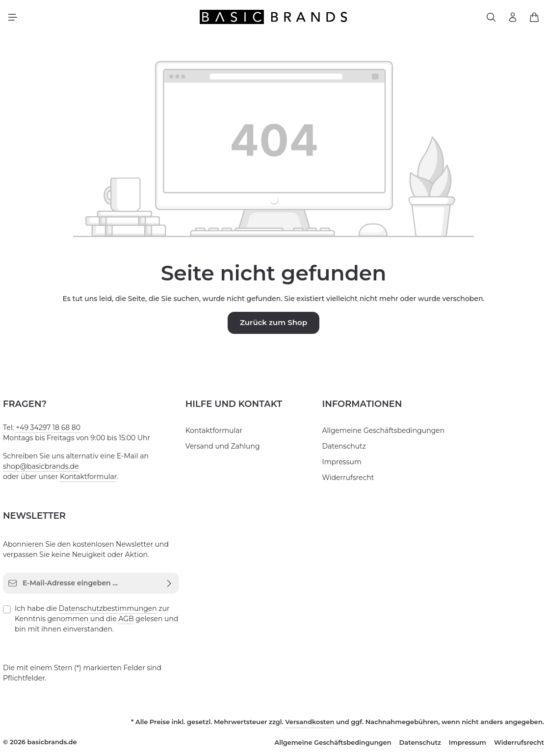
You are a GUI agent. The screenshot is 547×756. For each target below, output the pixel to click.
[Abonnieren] (169, 585)
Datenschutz (341, 448)
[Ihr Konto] (513, 19)
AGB (83, 621)
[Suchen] (491, 19)
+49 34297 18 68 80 (46, 429)
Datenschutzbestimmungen (96, 610)
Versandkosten (331, 723)
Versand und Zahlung (218, 448)
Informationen (359, 406)
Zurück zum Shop (273, 325)
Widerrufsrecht (344, 479)
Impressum (339, 464)
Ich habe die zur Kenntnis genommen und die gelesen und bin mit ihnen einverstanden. (96, 620)
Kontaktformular (78, 479)
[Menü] (13, 19)
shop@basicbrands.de (37, 468)
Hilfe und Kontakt (232, 406)
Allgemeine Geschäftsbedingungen (375, 432)
